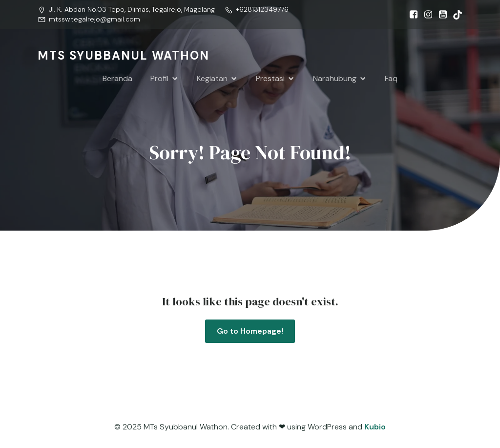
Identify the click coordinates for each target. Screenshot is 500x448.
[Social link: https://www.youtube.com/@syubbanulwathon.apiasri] (440, 15)
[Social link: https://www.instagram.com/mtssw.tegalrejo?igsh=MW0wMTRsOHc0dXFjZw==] (426, 15)
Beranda (117, 78)
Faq (391, 78)
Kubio (375, 427)
